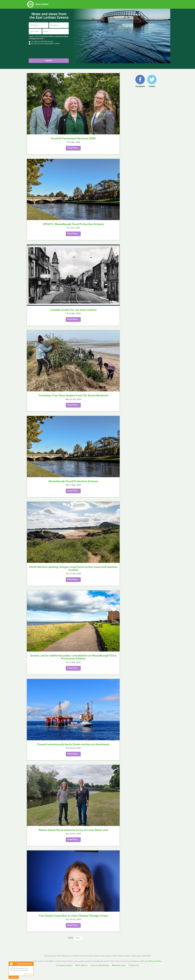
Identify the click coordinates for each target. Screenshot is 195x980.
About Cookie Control (11, 964)
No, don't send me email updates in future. (44, 44)
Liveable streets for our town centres (73, 310)
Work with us (81, 965)
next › (78, 938)
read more (14, 977)
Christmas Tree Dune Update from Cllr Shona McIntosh (73, 396)
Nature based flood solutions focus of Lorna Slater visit (73, 830)
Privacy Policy (155, 961)
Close (31, 964)
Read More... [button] (73, 148)
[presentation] (48, 52)
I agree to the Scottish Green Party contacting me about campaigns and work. (49, 38)
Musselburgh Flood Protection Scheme (73, 481)
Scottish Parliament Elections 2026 (73, 139)
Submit (49, 61)
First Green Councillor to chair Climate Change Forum (73, 916)
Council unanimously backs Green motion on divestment (73, 745)
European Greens (64, 965)
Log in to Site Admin (100, 965)
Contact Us (134, 965)
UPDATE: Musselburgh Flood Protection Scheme (73, 224)
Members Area (119, 965)
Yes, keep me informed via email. (41, 42)
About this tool (28, 974)
